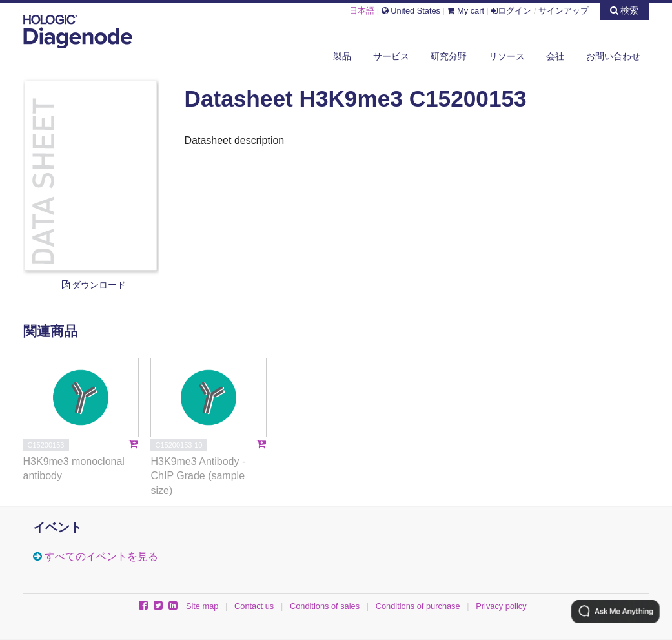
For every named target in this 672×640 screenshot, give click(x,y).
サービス (391, 56)
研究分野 (449, 56)
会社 (555, 56)
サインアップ (564, 11)
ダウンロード (94, 285)
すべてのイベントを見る (101, 556)
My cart (465, 11)
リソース (507, 56)
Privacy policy (501, 606)
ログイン (511, 11)
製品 (342, 56)
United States (411, 11)
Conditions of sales (325, 606)
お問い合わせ (613, 56)
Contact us (254, 606)
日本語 (362, 11)
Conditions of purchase (418, 606)
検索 (625, 10)
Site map (202, 606)
